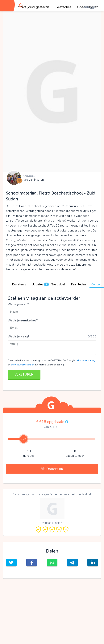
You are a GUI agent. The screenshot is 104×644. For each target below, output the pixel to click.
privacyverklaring (85, 360)
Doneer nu (52, 469)
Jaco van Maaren (33, 180)
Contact (97, 284)
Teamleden (78, 284)
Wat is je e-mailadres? (23, 320)
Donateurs (19, 284)
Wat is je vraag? (18, 336)
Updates (40, 284)
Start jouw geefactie (34, 7)
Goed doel (58, 284)
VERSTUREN (24, 374)
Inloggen (91, 7)
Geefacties (63, 7)
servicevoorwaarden (23, 365)
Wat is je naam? (18, 304)
